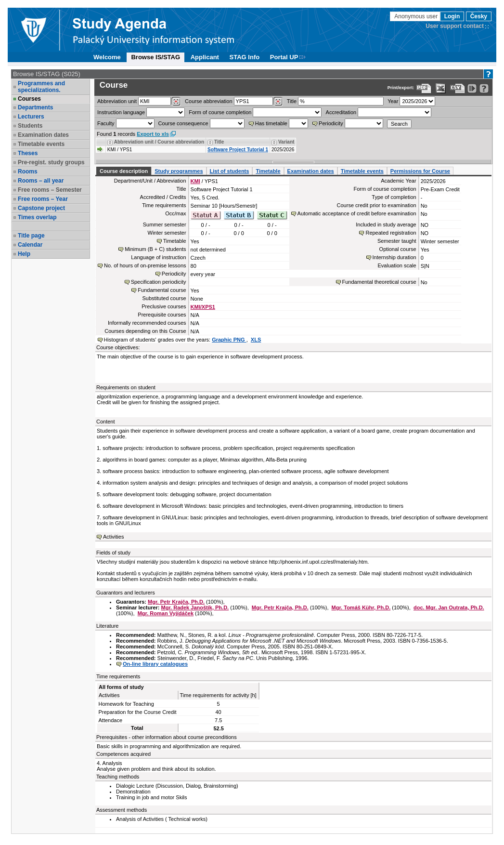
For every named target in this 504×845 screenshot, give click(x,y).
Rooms (28, 172)
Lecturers (31, 117)
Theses (28, 153)
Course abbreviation (208, 101)
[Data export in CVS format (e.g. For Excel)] (458, 88)
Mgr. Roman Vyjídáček (166, 613)
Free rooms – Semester (50, 190)
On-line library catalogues (155, 664)
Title (292, 101)
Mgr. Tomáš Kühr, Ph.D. (361, 607)
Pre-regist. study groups (51, 162)
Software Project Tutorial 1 (238, 150)
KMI (195, 181)
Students (30, 126)
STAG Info (245, 57)
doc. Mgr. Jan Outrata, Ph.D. (449, 607)
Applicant (205, 57)
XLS (256, 340)
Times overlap (37, 217)
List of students (230, 171)
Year (393, 101)
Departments (35, 107)
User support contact (455, 26)
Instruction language (121, 112)
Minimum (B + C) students (155, 249)
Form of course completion (220, 112)
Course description (124, 171)
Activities (113, 537)
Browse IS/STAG (155, 57)
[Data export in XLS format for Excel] (441, 88)
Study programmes (179, 171)
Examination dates (43, 135)
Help (24, 254)
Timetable (268, 171)
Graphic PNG (229, 340)
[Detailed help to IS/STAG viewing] (484, 88)
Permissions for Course (420, 171)
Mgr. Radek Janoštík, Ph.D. (195, 607)
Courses (29, 99)
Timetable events (41, 144)
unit (117, 101)
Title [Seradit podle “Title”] (219, 142)
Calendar (30, 245)
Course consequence (183, 123)
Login (452, 16)
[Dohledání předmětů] (278, 102)
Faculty (106, 123)
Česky (479, 16)
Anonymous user (417, 16)
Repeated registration (391, 233)
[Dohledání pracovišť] (176, 102)
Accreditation (341, 112)
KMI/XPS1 (203, 307)
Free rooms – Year (43, 199)
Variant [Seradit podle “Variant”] (286, 142)
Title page (31, 236)
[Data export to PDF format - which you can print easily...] (424, 88)
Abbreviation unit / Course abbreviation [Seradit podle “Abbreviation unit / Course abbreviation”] (159, 142)
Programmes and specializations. (41, 87)
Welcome (107, 57)
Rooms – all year (41, 181)
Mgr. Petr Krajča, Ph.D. (176, 602)
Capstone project (41, 208)
